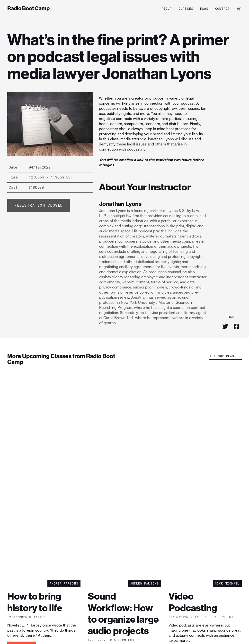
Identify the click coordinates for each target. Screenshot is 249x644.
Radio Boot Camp (28, 8)
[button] (238, 9)
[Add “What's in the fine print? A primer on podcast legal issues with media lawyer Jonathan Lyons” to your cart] (39, 205)
